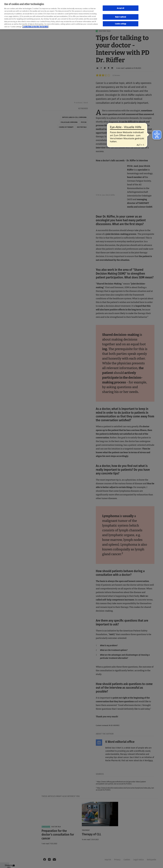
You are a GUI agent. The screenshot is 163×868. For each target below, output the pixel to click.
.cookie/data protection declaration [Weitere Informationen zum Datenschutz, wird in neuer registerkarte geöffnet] (35, 27)
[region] (82, 15)
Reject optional (121, 17)
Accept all (121, 8)
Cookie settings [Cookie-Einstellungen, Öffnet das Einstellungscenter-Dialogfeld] (121, 24)
